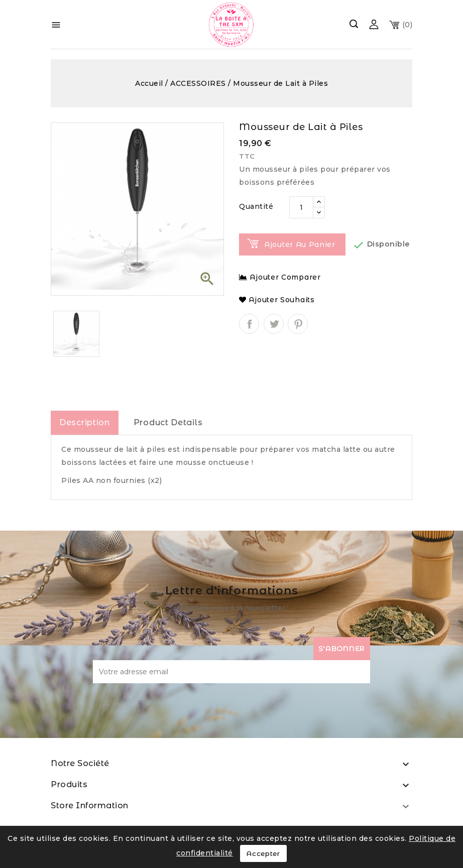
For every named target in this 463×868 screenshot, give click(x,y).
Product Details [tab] (168, 422)
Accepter (263, 853)
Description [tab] (85, 422)
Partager (249, 324)
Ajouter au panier (300, 244)
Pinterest (298, 324)
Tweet (274, 324)
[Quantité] (301, 207)
